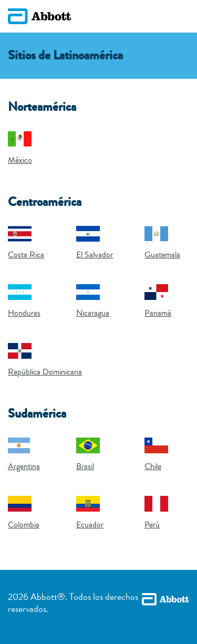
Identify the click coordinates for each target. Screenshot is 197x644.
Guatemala (162, 255)
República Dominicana (45, 372)
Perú (152, 525)
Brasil (85, 466)
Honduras (24, 313)
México (20, 160)
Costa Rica (26, 255)
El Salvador (95, 255)
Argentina (24, 466)
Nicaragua (93, 313)
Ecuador (90, 525)
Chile (153, 466)
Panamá (158, 313)
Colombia (24, 525)
